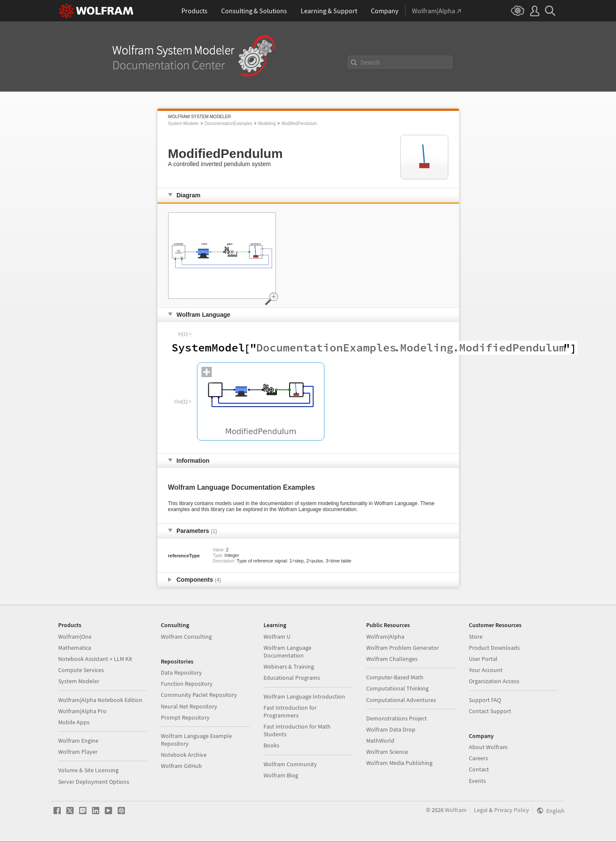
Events (477, 781)
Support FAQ (485, 700)
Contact (479, 769)
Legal (481, 810)
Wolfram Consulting (186, 637)
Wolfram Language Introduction (304, 696)
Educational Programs (292, 678)
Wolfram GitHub (181, 766)
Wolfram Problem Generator (403, 648)
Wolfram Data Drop (391, 729)
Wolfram (456, 810)
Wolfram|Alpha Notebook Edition (100, 700)
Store (476, 637)
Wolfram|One (75, 637)
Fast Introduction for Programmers (290, 711)
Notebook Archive (184, 755)
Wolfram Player (78, 752)
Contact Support (490, 711)
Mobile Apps (74, 722)
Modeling (267, 123)
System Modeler (184, 123)
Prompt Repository (185, 717)
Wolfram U (277, 637)
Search (370, 62)
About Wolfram (488, 747)
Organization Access (494, 681)
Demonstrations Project (397, 718)
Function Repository (187, 684)
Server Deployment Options (94, 782)
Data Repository (181, 672)
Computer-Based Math (395, 677)
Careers (478, 758)
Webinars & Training (289, 666)
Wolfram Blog (281, 775)
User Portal (483, 659)
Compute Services (81, 670)
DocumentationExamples (229, 123)
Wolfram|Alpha (385, 637)
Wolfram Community (290, 764)
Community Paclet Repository (199, 695)
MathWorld (380, 741)
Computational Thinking (397, 688)
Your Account (486, 670)
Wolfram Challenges (392, 659)
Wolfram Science (387, 752)
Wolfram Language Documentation (287, 652)
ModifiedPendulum (299, 123)
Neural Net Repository (189, 706)
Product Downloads (494, 648)
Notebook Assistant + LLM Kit (95, 659)
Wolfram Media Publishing (399, 763)
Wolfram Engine (78, 741)
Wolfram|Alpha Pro (82, 711)
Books (271, 745)
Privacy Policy (512, 810)
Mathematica (75, 648)
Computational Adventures (401, 700)
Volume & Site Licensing (88, 770)
